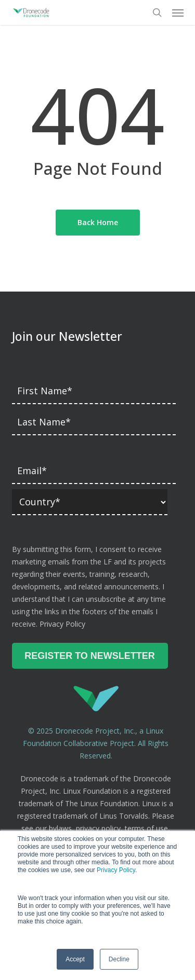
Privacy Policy (116, 870)
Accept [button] (75, 959)
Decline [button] (119, 959)
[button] (178, 12)
